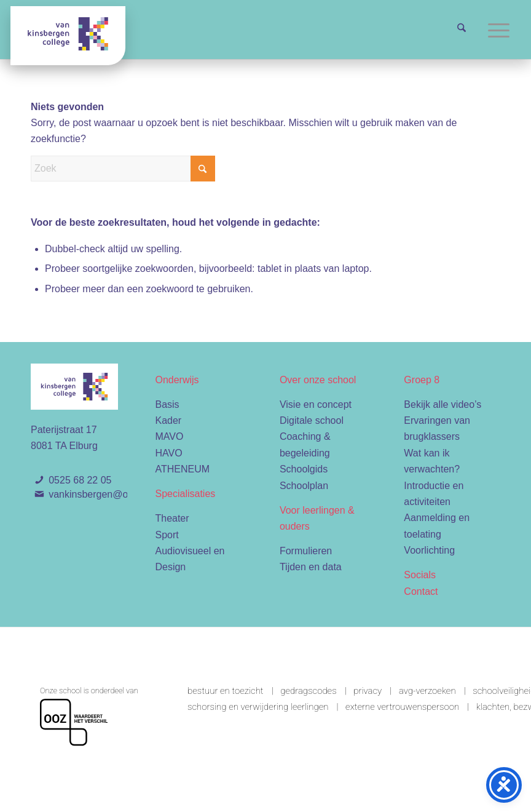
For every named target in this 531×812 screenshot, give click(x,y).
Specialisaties (185, 494)
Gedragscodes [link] (308, 691)
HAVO (168, 453)
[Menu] (499, 30)
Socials (420, 575)
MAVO (169, 436)
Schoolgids (304, 469)
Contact (421, 591)
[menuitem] (462, 30)
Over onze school (318, 380)
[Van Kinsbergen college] (68, 36)
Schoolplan (304, 486)
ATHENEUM (182, 469)
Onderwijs (177, 380)
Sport (167, 535)
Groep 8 (422, 380)
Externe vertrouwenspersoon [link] (402, 707)
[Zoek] (462, 30)
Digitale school (312, 420)
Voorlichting (429, 550)
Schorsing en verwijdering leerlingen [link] (258, 707)
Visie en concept (316, 404)
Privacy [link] (368, 691)
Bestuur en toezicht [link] (226, 691)
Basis (167, 404)
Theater (172, 518)
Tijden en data (311, 567)
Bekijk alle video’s (442, 404)
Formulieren (306, 551)
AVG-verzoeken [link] (427, 691)
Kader (168, 420)
